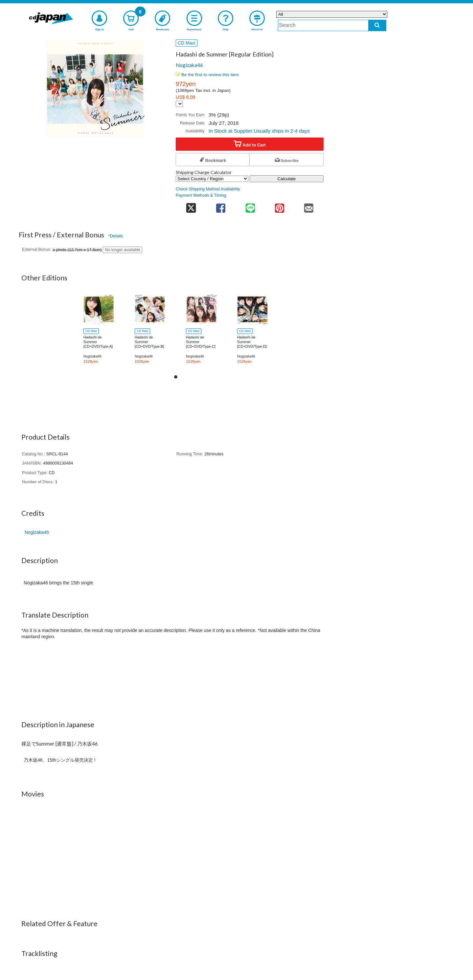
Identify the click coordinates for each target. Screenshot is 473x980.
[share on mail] (309, 206)
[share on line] (250, 206)
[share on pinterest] (279, 206)
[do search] (377, 25)
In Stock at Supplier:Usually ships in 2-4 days (259, 131)
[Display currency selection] (179, 104)
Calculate (287, 179)
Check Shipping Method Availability (208, 189)
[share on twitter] (191, 206)
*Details (115, 236)
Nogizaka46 (189, 65)
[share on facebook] (221, 206)
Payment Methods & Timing (201, 195)
